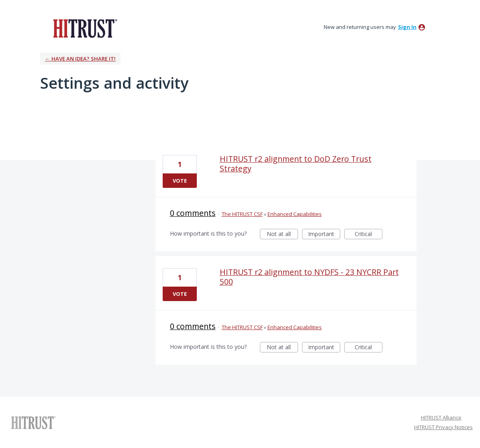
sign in (407, 27)
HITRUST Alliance (441, 417)
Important (324, 235)
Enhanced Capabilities (295, 214)
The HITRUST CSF (242, 214)
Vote (180, 181)
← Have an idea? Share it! (80, 59)
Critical (369, 235)
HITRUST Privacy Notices (443, 427)
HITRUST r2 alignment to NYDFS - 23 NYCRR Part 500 (309, 277)
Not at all (282, 235)
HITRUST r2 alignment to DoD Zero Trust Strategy (296, 164)
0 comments (193, 213)
